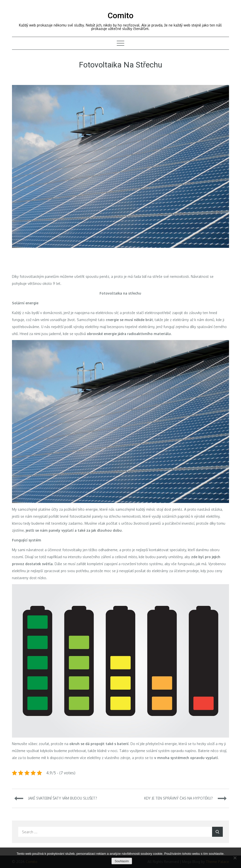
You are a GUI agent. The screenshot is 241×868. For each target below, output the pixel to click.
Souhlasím (122, 861)
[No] (235, 858)
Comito (120, 15)
